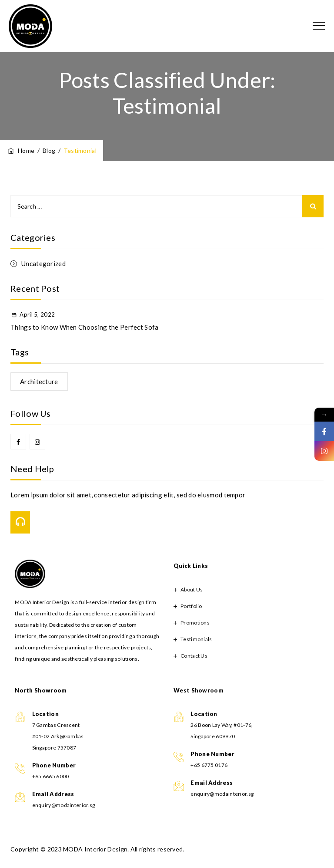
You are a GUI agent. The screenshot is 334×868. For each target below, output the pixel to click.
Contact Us (194, 656)
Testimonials (196, 639)
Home (20, 150)
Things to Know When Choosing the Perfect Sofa (85, 327)
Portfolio (191, 606)
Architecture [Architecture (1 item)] (39, 382)
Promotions (195, 623)
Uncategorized (43, 263)
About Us (192, 589)
